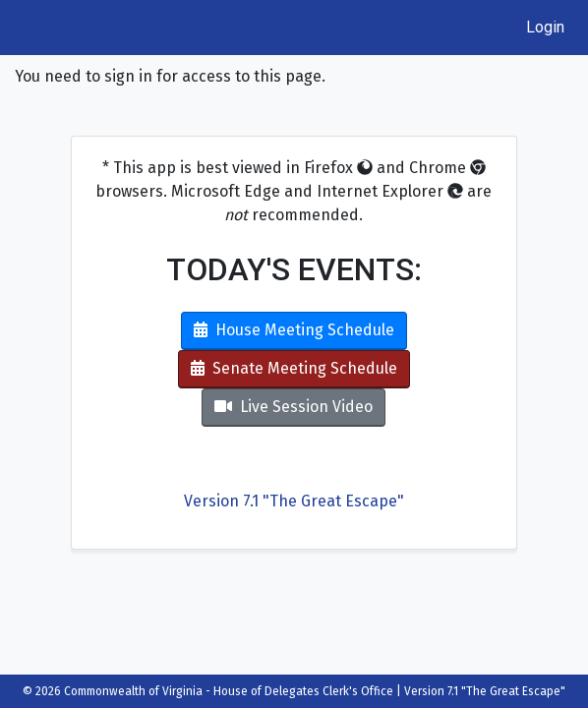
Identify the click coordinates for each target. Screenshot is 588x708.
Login (545, 27)
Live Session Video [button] (294, 407)
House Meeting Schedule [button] (294, 330)
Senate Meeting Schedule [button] (294, 368)
